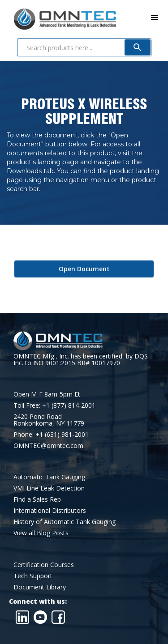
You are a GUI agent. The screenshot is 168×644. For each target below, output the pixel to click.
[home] (58, 17)
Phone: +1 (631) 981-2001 (51, 434)
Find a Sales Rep (37, 499)
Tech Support (33, 576)
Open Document (84, 269)
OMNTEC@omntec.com (48, 446)
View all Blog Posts (41, 533)
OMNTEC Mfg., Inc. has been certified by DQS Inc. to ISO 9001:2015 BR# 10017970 (81, 359)
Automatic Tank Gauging (49, 477)
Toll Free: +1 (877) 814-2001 (54, 405)
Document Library (40, 587)
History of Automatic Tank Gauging (65, 522)
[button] (155, 18)
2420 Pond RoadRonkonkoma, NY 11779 (49, 420)
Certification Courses (44, 565)
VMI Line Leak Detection (49, 488)
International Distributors (50, 510)
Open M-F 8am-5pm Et (47, 394)
